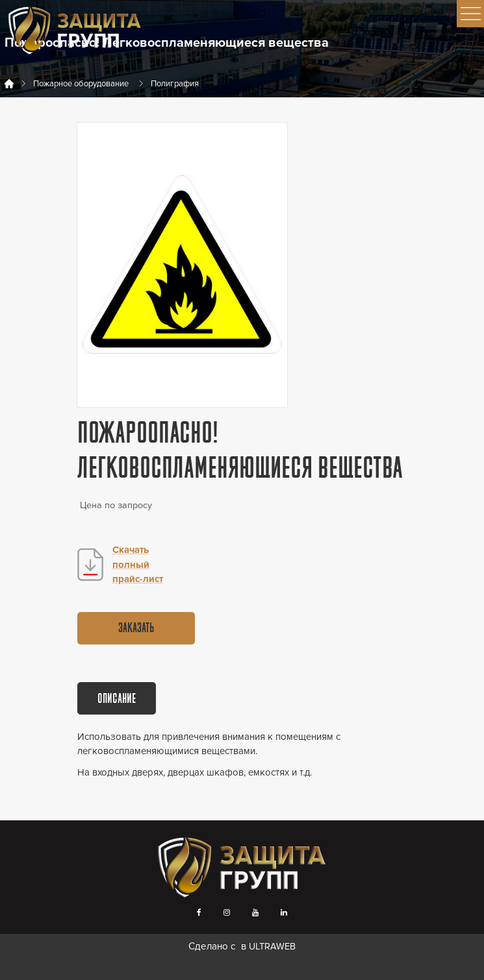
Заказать (136, 629)
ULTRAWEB (272, 947)
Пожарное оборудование (81, 84)
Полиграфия (175, 84)
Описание (117, 700)
